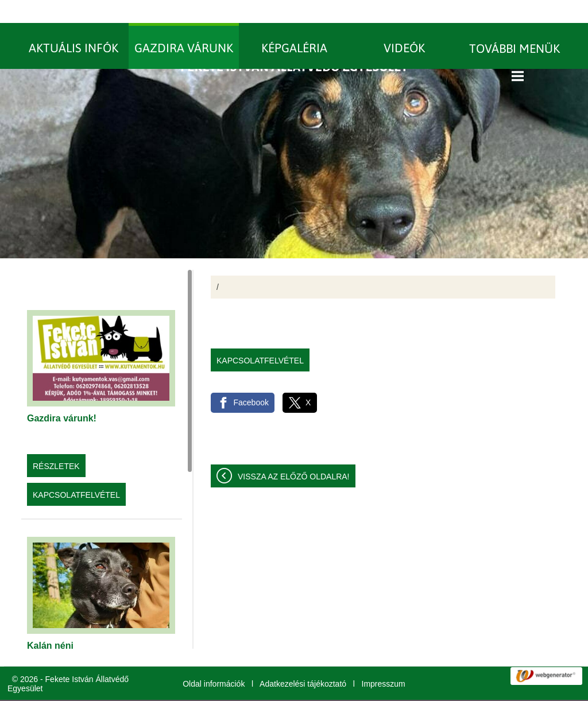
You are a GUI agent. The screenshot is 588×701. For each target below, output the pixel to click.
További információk (463, 689)
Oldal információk (214, 661)
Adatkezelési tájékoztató (303, 661)
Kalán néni (50, 623)
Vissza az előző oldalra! (294, 454)
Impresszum (384, 661)
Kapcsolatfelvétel (76, 472)
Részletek (56, 443)
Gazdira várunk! (62, 395)
